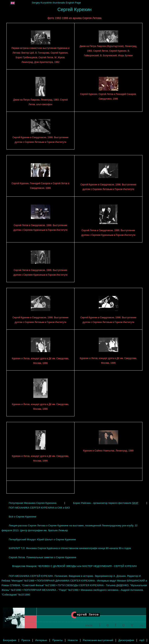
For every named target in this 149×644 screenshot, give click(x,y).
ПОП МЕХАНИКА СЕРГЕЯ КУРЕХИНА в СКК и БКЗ (39, 507)
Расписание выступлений (98, 640)
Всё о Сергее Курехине (23, 517)
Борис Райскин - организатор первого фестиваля (106, 503)
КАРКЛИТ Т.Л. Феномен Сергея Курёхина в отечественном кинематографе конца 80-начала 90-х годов (70, 548)
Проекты (58, 640)
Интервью (41, 640)
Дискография (126, 640)
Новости (73, 640)
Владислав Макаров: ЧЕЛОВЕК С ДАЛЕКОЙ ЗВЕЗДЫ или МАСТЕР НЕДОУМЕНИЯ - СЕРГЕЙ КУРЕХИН (74, 566)
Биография (10, 640)
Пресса (26, 640)
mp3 (142, 640)
